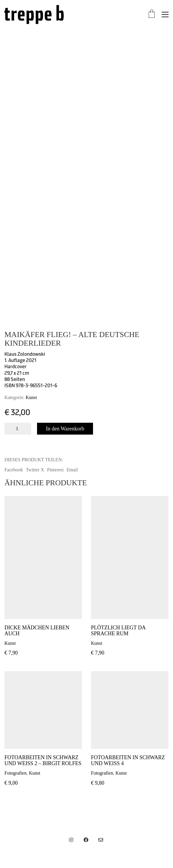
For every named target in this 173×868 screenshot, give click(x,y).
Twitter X (35, 470)
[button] (165, 15)
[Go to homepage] (34, 15)
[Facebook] (86, 840)
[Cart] (152, 14)
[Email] (101, 840)
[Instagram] (71, 840)
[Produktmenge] (18, 429)
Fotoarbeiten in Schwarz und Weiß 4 (128, 761)
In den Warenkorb (65, 429)
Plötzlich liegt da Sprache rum (118, 631)
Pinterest (55, 470)
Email (72, 470)
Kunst (31, 397)
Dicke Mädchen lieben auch (37, 631)
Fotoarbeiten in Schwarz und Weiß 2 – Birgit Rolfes (43, 761)
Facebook (14, 470)
